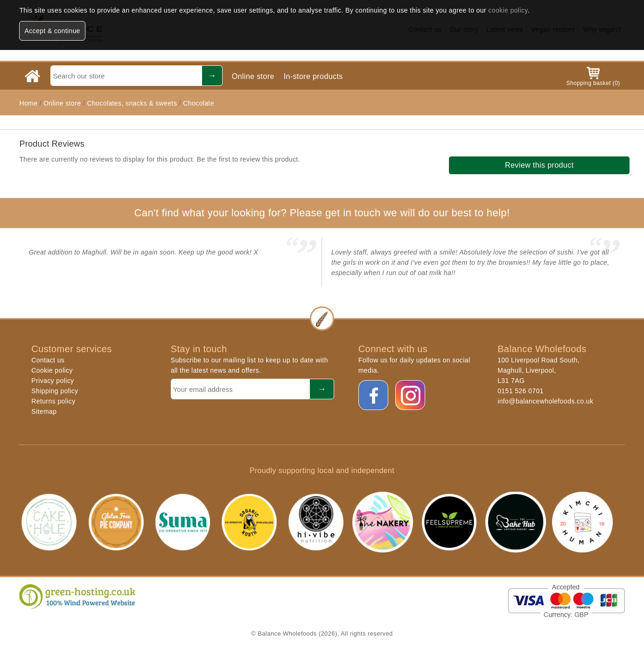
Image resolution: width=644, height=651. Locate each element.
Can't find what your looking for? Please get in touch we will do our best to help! (322, 213)
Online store (253, 76)
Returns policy (53, 401)
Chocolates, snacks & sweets (132, 103)
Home (28, 103)
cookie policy (508, 10)
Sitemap (44, 411)
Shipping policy (55, 391)
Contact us (48, 360)
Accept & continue (52, 31)
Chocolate (199, 103)
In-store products (313, 76)
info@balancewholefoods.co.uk (545, 401)
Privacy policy (52, 381)
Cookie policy (52, 370)
